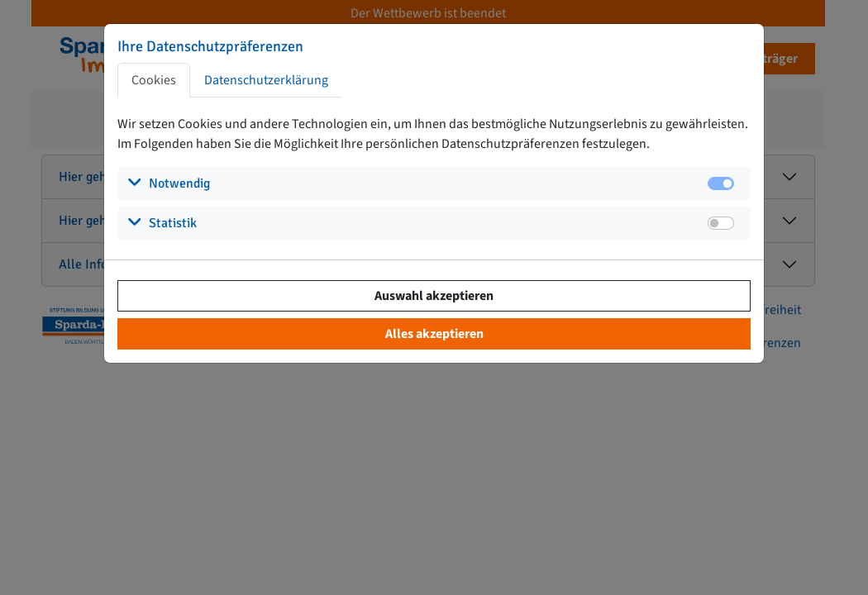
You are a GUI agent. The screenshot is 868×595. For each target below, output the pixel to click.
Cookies (154, 80)
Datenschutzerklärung (266, 80)
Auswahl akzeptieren (434, 296)
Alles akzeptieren (434, 334)
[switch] (721, 223)
